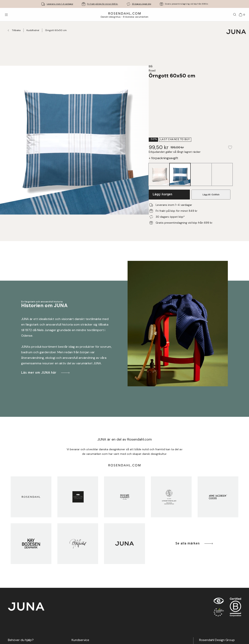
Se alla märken (195, 544)
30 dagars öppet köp (142, 4)
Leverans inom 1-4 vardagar (60, 4)
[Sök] (235, 15)
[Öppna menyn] (6, 15)
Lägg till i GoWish (211, 195)
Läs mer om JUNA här (46, 373)
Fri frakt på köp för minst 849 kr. (103, 4)
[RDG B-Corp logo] (235, 608)
